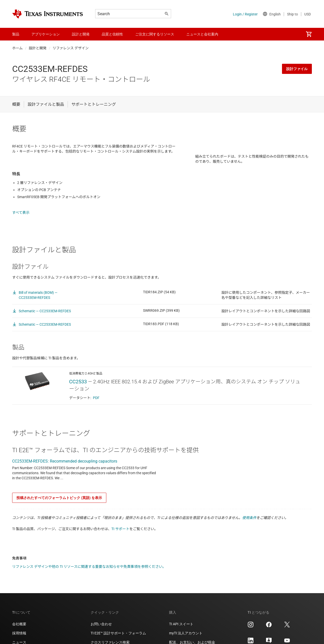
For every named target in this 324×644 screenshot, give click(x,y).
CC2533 (78, 389)
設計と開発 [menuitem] (81, 34)
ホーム (17, 48)
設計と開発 (38, 48)
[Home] (48, 14)
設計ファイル (297, 69)
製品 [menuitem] (16, 34)
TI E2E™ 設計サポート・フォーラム (118, 640)
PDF (96, 405)
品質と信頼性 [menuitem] (112, 34)
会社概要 (19, 631)
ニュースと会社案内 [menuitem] (202, 34)
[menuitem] (309, 34)
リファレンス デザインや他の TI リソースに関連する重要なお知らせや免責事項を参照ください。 (89, 574)
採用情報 (19, 640)
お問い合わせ (101, 631)
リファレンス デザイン (71, 48)
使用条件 (249, 525)
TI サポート (120, 536)
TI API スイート (181, 631)
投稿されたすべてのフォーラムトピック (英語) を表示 (59, 505)
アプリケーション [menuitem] (46, 34)
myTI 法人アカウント (186, 640)
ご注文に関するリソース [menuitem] (155, 34)
